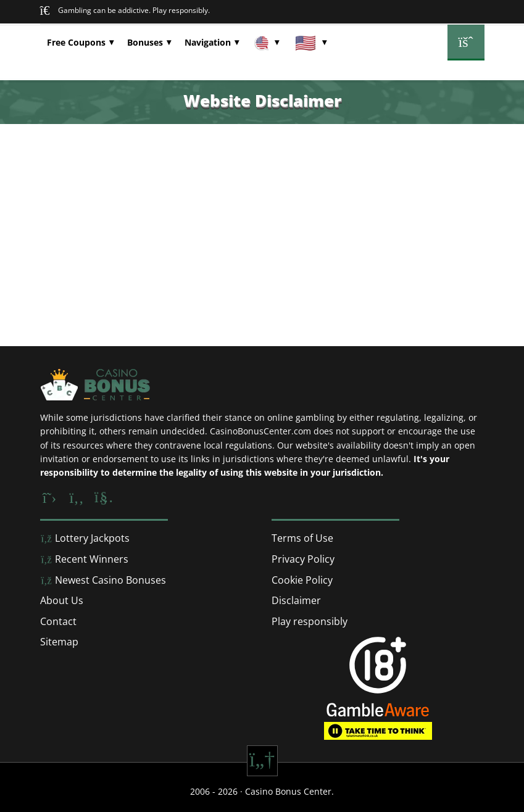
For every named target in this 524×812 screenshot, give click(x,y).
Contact (58, 621)
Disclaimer (296, 600)
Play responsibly (310, 621)
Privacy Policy (303, 559)
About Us (62, 600)
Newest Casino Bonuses (103, 580)
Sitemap (59, 642)
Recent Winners (84, 559)
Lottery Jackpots (85, 538)
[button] (80, 43)
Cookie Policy (302, 580)
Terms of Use (302, 538)
